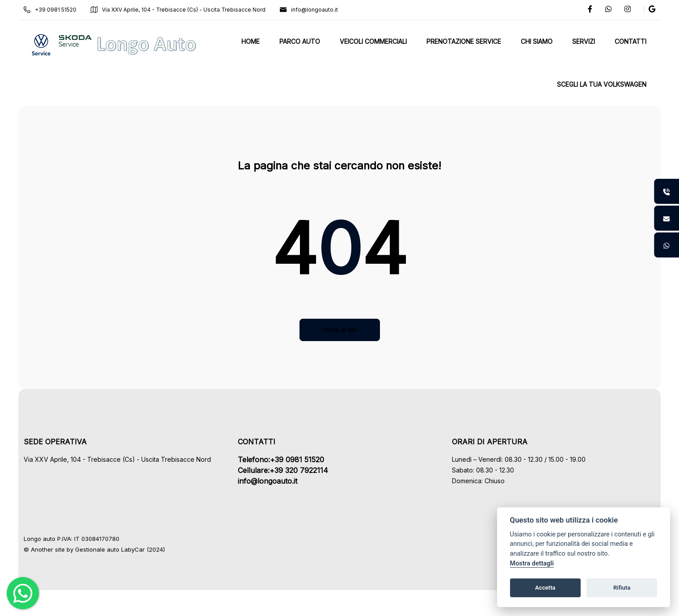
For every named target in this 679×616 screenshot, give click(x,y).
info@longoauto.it (317, 10)
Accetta (545, 588)
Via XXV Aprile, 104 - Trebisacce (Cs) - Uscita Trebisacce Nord (187, 10)
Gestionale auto (106, 549)
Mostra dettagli (532, 563)
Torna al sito (340, 330)
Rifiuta (622, 588)
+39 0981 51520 (59, 10)
